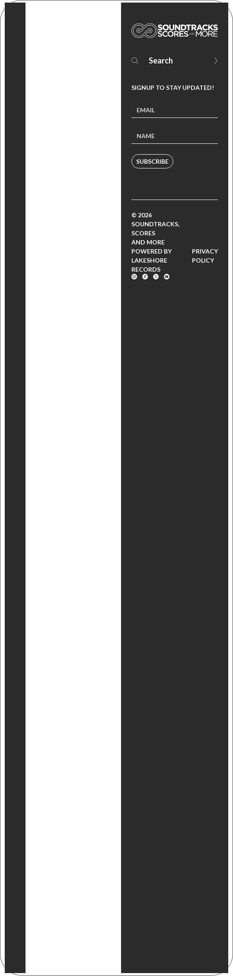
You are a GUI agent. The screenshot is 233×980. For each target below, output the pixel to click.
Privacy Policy (205, 256)
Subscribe (152, 161)
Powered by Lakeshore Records (152, 260)
